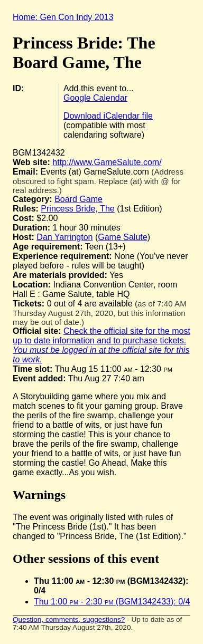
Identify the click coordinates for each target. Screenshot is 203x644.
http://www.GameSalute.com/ (107, 162)
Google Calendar (95, 98)
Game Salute (122, 237)
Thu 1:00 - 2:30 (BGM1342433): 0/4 (112, 602)
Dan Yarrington (64, 237)
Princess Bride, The (77, 209)
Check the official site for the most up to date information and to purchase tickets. (101, 345)
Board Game (79, 199)
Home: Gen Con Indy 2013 (63, 17)
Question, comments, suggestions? (69, 619)
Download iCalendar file (108, 116)
